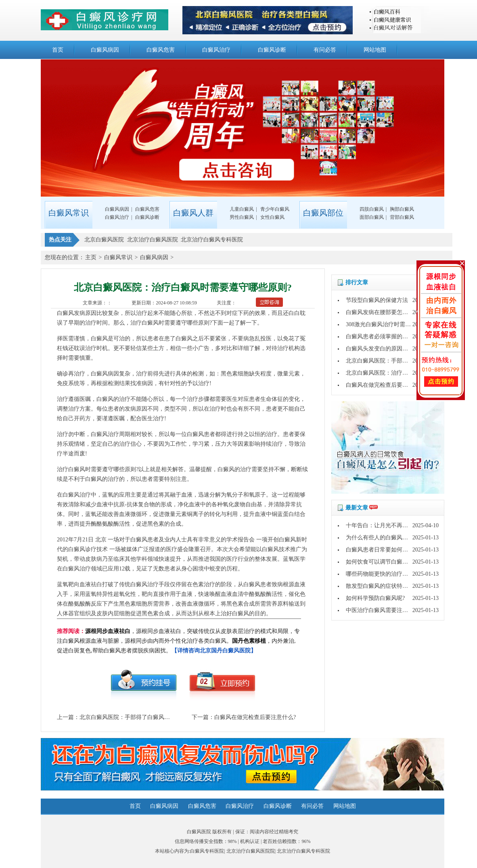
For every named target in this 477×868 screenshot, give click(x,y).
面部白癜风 (372, 217)
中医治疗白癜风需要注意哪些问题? (389, 610)
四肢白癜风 (372, 209)
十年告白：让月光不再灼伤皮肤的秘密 (394, 525)
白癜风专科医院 (207, 851)
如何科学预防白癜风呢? (375, 598)
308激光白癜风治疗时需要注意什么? (391, 324)
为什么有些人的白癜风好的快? (384, 538)
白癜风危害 (161, 50)
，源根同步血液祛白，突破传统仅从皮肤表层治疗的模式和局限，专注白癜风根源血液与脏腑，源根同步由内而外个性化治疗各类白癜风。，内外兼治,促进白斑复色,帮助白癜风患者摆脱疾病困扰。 (178, 641)
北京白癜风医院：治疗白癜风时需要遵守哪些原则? (409, 373)
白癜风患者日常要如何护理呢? (384, 550)
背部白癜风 (402, 217)
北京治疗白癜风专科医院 (303, 851)
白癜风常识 (118, 257)
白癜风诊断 (272, 50)
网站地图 (375, 50)
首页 (58, 50)
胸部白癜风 (402, 209)
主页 (91, 257)
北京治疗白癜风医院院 (251, 851)
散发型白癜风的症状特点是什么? (387, 586)
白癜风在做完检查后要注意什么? (255, 717)
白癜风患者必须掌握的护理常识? (387, 337)
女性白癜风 (272, 217)
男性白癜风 (242, 217)
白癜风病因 (105, 50)
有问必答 (325, 50)
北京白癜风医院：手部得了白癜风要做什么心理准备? (146, 717)
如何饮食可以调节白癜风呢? (381, 562)
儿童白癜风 (242, 209)
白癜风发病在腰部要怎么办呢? (384, 312)
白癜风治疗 (216, 50)
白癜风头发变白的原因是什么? (384, 349)
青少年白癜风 (275, 209)
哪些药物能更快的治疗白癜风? (384, 574)
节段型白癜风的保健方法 (377, 300)
